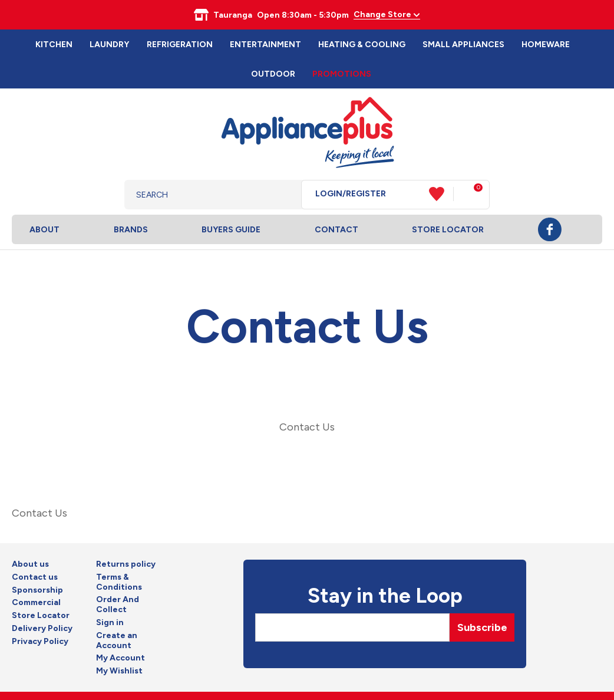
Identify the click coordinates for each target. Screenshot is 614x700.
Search (283, 195)
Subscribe (482, 627)
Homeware (546, 45)
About (44, 230)
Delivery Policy (42, 629)
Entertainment (265, 45)
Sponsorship (37, 590)
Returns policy (126, 564)
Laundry (109, 45)
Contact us (35, 577)
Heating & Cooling (362, 45)
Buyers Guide (231, 230)
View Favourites (441, 194)
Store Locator (448, 230)
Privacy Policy (40, 642)
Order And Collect (118, 605)
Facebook (550, 229)
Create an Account (117, 641)
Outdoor (273, 74)
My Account (121, 658)
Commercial (36, 603)
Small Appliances (463, 45)
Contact (336, 230)
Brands (131, 230)
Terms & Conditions (119, 582)
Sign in (110, 623)
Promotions (342, 74)
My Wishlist (119, 671)
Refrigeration (180, 45)
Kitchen (54, 45)
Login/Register (351, 194)
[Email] (352, 627)
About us (30, 564)
